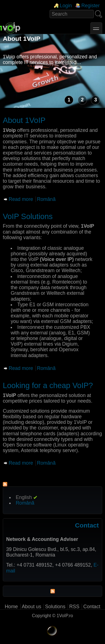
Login (66, 6)
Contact (92, 607)
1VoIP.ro (65, 616)
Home (11, 607)
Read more (21, 199)
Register (90, 6)
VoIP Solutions (28, 216)
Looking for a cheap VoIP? (48, 385)
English (24, 497)
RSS (74, 607)
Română (46, 199)
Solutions (55, 607)
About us (32, 607)
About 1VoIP (22, 39)
